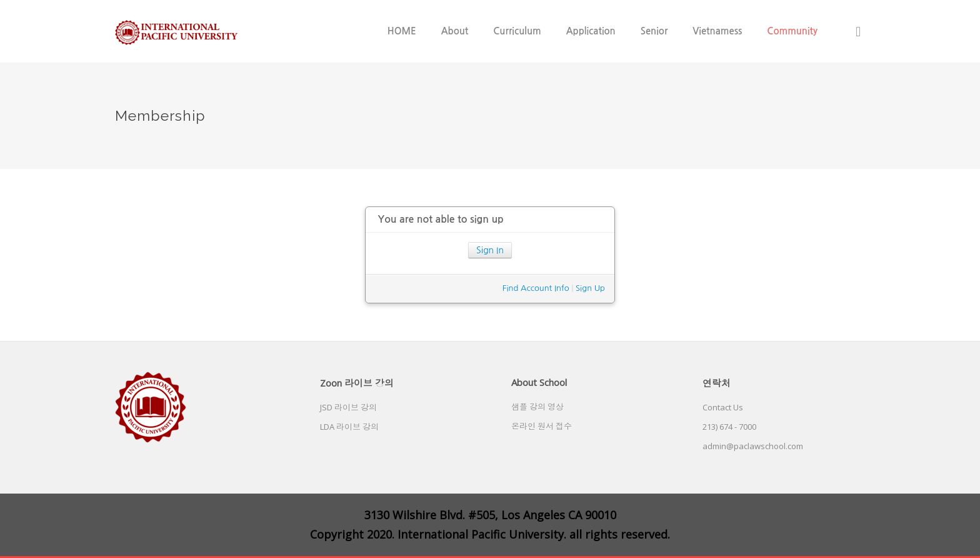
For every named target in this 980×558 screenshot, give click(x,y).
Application (591, 31)
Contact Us (723, 407)
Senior (654, 31)
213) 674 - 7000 (729, 427)
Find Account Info (536, 288)
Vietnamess (717, 31)
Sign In (490, 250)
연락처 (717, 383)
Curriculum (517, 31)
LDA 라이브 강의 (349, 427)
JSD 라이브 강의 (348, 407)
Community (792, 31)
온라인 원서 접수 (542, 426)
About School (539, 382)
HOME (402, 31)
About (455, 31)
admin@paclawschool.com (753, 446)
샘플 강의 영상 (537, 407)
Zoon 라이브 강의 (357, 383)
